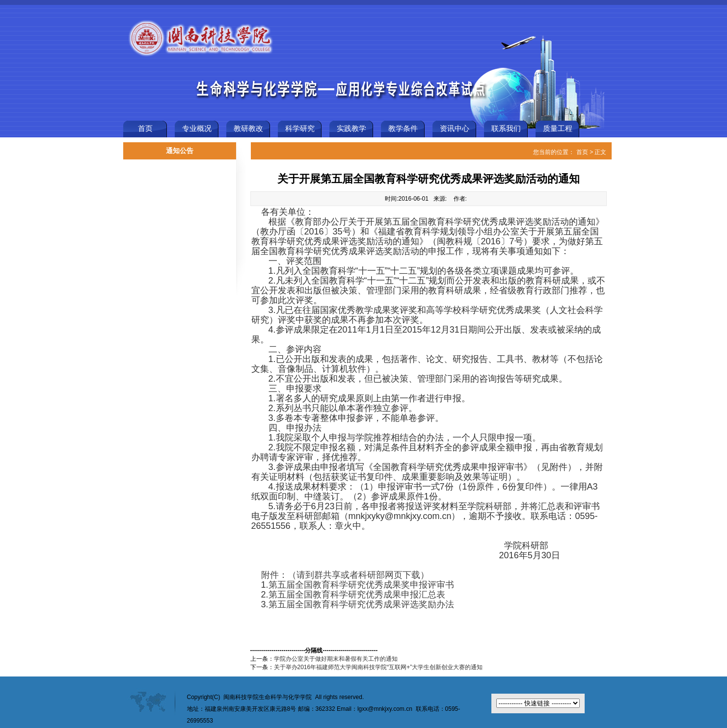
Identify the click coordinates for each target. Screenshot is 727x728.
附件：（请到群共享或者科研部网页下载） (345, 575)
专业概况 (197, 129)
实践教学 (351, 129)
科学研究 (300, 129)
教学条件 (403, 129)
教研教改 (248, 129)
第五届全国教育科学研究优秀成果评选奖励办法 (361, 604)
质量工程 (558, 129)
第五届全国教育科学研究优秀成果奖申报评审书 (361, 585)
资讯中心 (455, 129)
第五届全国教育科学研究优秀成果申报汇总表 (357, 595)
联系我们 (506, 129)
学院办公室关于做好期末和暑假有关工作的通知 (336, 659)
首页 (145, 129)
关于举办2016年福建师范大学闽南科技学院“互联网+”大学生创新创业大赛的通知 (378, 667)
